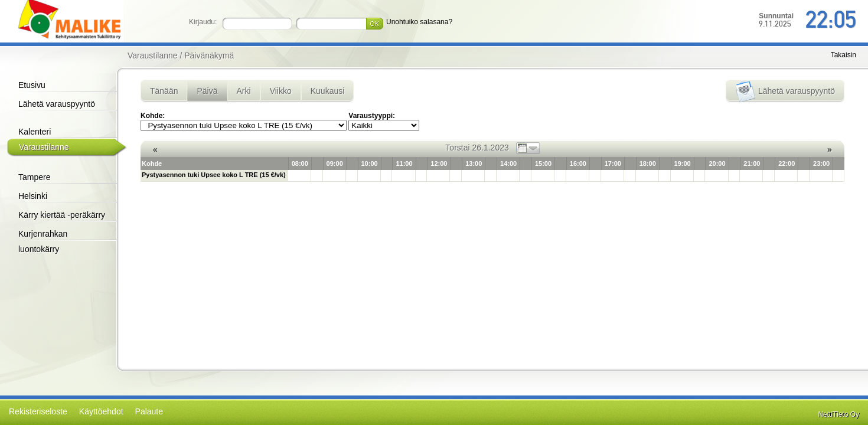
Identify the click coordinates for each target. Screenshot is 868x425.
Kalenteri (35, 132)
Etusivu (32, 85)
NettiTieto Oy (838, 414)
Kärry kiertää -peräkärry (62, 215)
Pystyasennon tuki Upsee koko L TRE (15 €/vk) (214, 175)
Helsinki (33, 196)
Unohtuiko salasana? (419, 22)
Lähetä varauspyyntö (57, 104)
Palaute (149, 411)
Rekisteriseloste (38, 411)
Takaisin (843, 55)
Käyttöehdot (101, 411)
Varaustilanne (44, 147)
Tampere (34, 177)
